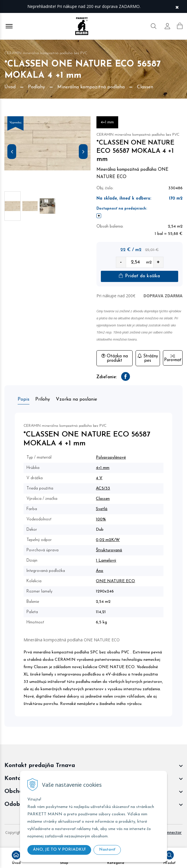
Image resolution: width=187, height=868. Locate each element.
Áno (100, 571)
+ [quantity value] (158, 262)
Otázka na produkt (115, 358)
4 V (99, 478)
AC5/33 (103, 488)
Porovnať (173, 358)
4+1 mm (103, 468)
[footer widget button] (93, 766)
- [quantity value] (121, 262)
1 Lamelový (106, 561)
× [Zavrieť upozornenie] (177, 7)
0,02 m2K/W (108, 540)
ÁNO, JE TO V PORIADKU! (59, 850)
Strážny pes (148, 358)
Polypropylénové (111, 458)
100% (101, 519)
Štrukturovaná (109, 550)
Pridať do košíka (139, 276)
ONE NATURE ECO (115, 581)
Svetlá (102, 509)
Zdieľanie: (107, 377)
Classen (103, 499)
